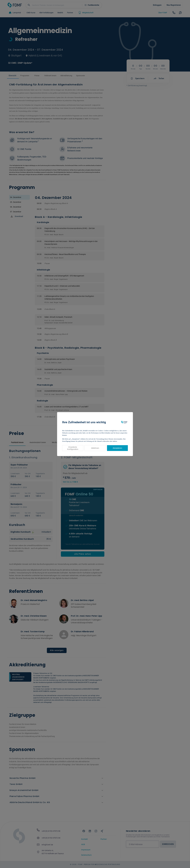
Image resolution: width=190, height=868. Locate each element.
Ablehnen (95, 448)
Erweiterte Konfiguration (73, 448)
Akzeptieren (117, 448)
